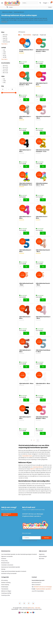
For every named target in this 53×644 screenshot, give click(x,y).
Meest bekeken (27, 35)
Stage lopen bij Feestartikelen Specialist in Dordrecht (14, 583)
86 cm (5, 73)
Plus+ (33, 619)
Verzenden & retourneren (7, 576)
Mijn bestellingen (43, 568)
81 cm (5, 71)
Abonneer (47, 549)
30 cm (4, 65)
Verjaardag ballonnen (19, 12)
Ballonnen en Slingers (7, 12)
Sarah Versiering (5, 596)
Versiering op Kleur (6, 607)
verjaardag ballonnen (38, 478)
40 (4, 57)
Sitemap (3, 581)
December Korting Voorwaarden (9, 585)
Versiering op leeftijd (6, 605)
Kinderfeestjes (5, 598)
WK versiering (5, 592)
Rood (4, 36)
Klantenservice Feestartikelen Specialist (11, 579)
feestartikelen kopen (27, 467)
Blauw (4, 35)
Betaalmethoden (5, 574)
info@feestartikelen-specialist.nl (31, 528)
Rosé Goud (6, 42)
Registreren (42, 566)
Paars (4, 38)
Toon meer (5, 22)
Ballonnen (33, 480)
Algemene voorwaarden (7, 568)
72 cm (5, 69)
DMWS (29, 619)
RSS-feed (38, 619)
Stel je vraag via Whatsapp (7, 526)
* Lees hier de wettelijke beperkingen (30, 552)
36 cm (5, 67)
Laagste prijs (35, 35)
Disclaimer (4, 570)
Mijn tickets (42, 570)
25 (4, 55)
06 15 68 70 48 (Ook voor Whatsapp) (33, 525)
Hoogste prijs (43, 35)
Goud (4, 40)
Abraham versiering (6, 594)
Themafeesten (5, 600)
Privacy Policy (5, 572)
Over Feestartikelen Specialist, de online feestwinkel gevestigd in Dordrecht (19, 566)
